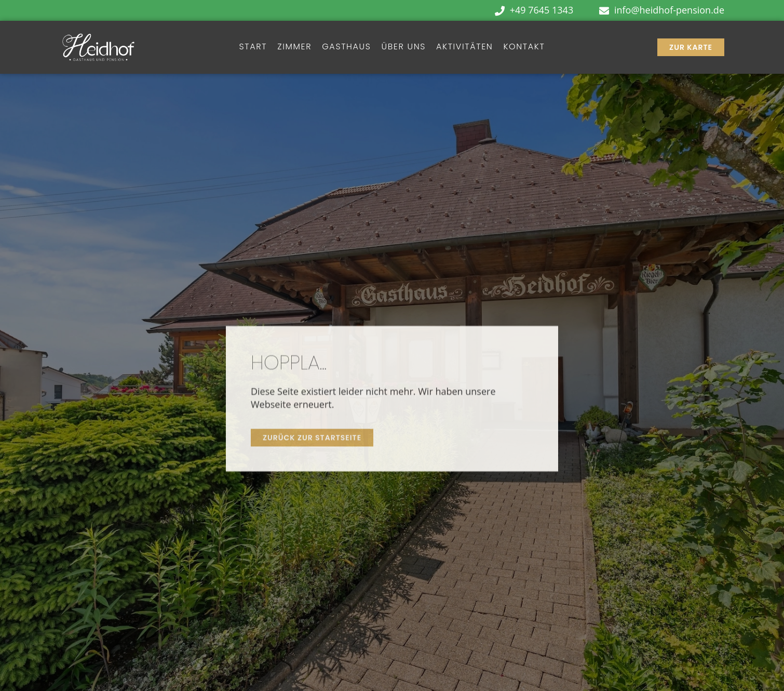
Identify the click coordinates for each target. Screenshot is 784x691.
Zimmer (294, 46)
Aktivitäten (464, 46)
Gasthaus (346, 46)
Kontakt (524, 46)
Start (253, 46)
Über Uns (404, 46)
